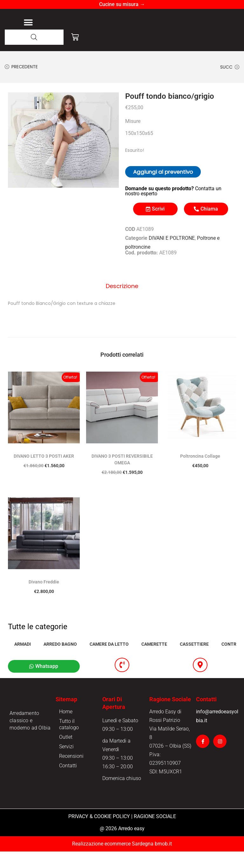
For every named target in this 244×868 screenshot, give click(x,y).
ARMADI (23, 660)
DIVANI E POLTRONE (172, 255)
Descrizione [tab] (122, 302)
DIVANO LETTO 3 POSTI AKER (44, 472)
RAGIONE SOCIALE (155, 833)
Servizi (66, 763)
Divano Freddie (44, 597)
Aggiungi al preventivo (163, 189)
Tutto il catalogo (69, 741)
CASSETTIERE (194, 660)
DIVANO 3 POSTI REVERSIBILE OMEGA (122, 475)
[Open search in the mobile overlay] (34, 54)
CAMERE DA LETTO (109, 660)
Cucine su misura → (122, 4)
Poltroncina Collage (200, 472)
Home (66, 728)
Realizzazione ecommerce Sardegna (113, 860)
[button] (28, 31)
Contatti (68, 782)
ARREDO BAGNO (60, 660)
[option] (63, 157)
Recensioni (71, 773)
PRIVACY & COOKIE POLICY (99, 833)
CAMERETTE (154, 660)
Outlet (66, 754)
